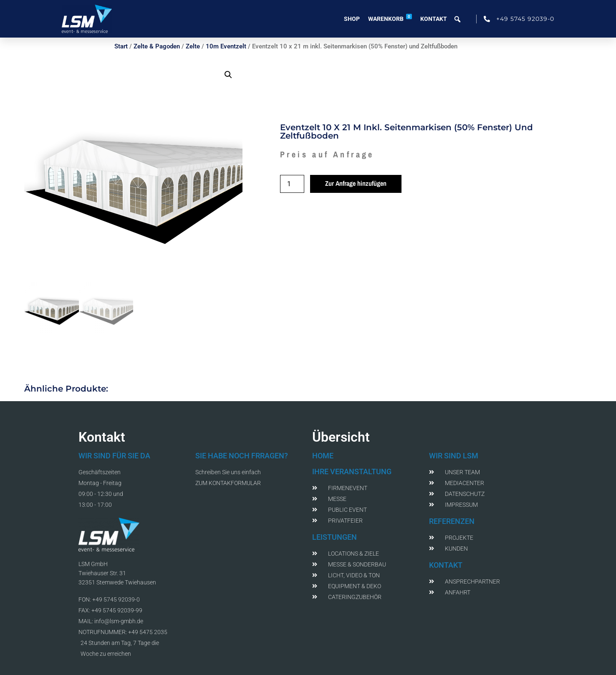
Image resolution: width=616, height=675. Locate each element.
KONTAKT (446, 565)
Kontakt (434, 19)
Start (121, 46)
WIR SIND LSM (454, 456)
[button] (228, 75)
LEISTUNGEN (335, 537)
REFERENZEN (452, 521)
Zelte (193, 46)
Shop (352, 19)
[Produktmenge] (292, 184)
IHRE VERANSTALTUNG (352, 471)
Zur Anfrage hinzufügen (356, 183)
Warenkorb (390, 18)
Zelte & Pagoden (157, 46)
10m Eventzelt (226, 46)
